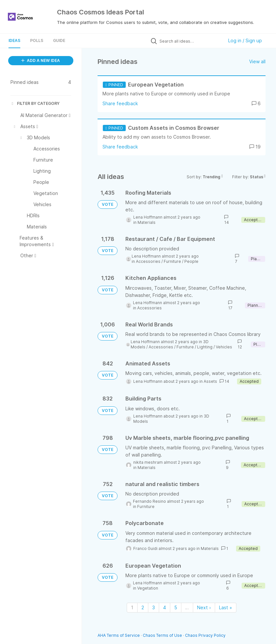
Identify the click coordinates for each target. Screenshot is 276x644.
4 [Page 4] (165, 607)
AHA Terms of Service (119, 635)
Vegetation (148, 588)
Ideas (14, 40)
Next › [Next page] (204, 607)
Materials (147, 222)
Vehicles (224, 347)
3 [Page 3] (154, 607)
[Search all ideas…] (190, 41)
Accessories (148, 261)
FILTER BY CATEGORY (35, 103)
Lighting (205, 347)
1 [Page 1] (132, 607)
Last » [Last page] (226, 607)
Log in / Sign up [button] (245, 40)
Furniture (172, 261)
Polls (37, 40)
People (191, 261)
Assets (210, 381)
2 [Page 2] (143, 607)
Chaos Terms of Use (162, 635)
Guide (59, 40)
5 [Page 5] (176, 607)
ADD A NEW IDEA (41, 60)
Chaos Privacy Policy (205, 635)
